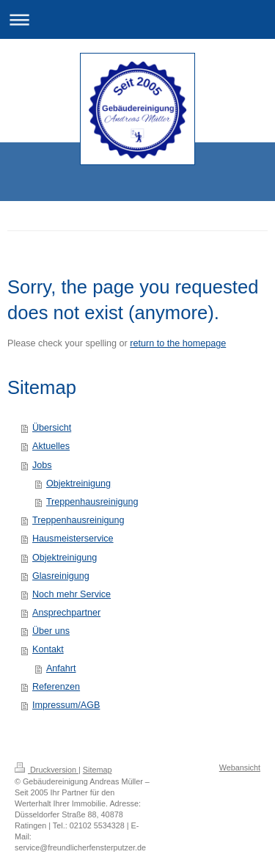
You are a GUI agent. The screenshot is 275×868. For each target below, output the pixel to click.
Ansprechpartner (66, 613)
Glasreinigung (61, 576)
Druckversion (47, 770)
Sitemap (98, 770)
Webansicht (240, 767)
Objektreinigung (78, 484)
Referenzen (56, 687)
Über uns (51, 631)
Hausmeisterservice (73, 539)
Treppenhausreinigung (92, 502)
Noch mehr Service (71, 594)
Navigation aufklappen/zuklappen (137, 19)
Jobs (42, 465)
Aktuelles (51, 446)
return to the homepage (178, 343)
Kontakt (48, 649)
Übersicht (52, 428)
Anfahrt (61, 668)
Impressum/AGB (66, 705)
